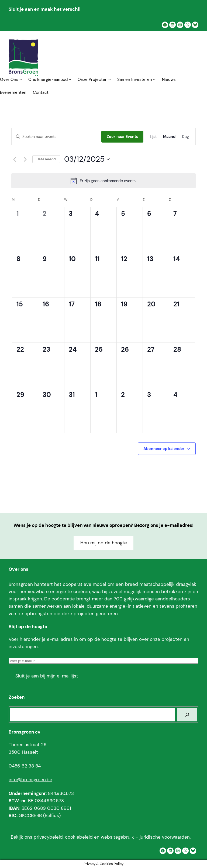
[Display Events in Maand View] (169, 137)
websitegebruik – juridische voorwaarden (145, 837)
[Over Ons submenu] (21, 79)
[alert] (103, 181)
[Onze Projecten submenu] (110, 79)
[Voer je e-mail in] (103, 661)
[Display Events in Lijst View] (153, 137)
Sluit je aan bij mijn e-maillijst (47, 676)
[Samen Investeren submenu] (154, 79)
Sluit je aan (21, 9)
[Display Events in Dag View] (185, 137)
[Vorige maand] (15, 159)
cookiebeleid (79, 837)
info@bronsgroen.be (30, 780)
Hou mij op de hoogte (104, 543)
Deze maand (46, 159)
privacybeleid (48, 837)
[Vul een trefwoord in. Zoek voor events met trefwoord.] (56, 137)
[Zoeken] (187, 715)
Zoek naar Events (122, 137)
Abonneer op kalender (164, 449)
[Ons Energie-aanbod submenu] (70, 79)
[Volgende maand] (25, 159)
